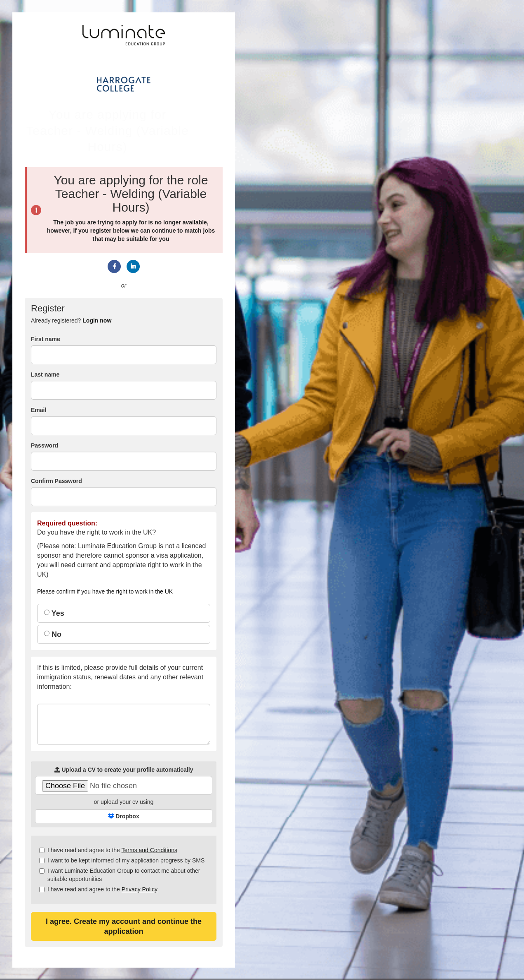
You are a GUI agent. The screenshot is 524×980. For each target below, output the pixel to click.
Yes (54, 613)
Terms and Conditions (149, 850)
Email (39, 410)
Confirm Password (56, 481)
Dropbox (123, 816)
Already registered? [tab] (71, 320)
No (53, 634)
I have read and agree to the (108, 850)
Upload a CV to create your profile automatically (124, 770)
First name (46, 339)
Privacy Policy (140, 889)
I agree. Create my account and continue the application (124, 926)
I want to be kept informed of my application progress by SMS (122, 860)
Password (45, 445)
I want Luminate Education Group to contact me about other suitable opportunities (120, 875)
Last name (45, 375)
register (101, 231)
